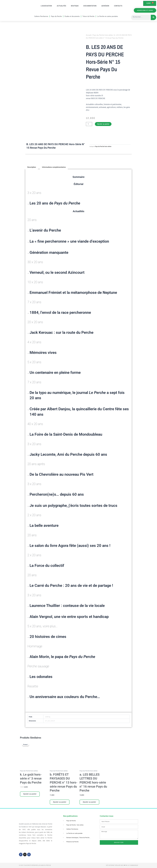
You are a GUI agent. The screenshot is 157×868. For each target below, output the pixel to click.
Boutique (75, 6)
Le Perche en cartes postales (108, 16)
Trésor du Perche (88, 16)
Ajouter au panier (104, 124)
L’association (46, 6)
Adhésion (105, 6)
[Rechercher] (153, 17)
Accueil (89, 35)
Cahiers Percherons (41, 16)
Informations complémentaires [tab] (54, 168)
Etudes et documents (72, 16)
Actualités (61, 6)
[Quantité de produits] (89, 124)
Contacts (118, 6)
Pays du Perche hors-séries (103, 35)
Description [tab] (32, 168)
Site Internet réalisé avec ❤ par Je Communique (122, 865)
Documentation (90, 6)
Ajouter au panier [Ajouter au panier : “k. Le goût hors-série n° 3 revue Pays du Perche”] (30, 795)
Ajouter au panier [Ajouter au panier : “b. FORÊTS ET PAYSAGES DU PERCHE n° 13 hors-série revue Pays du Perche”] (60, 803)
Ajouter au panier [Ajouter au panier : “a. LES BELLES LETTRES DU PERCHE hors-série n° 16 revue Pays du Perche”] (90, 803)
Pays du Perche (56, 16)
